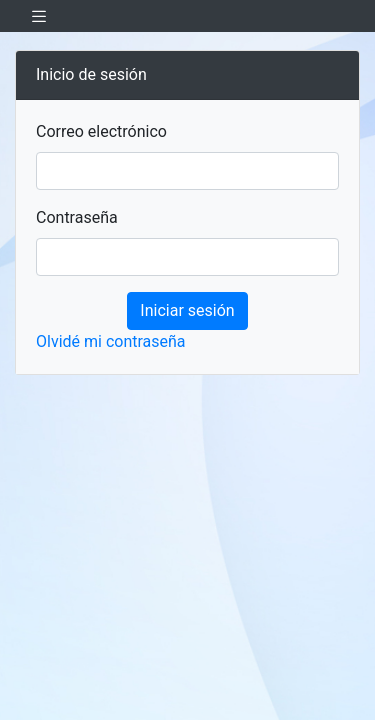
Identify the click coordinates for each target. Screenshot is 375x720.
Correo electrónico (101, 131)
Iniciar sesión (187, 310)
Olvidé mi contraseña (111, 341)
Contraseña (77, 217)
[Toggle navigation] (39, 16)
